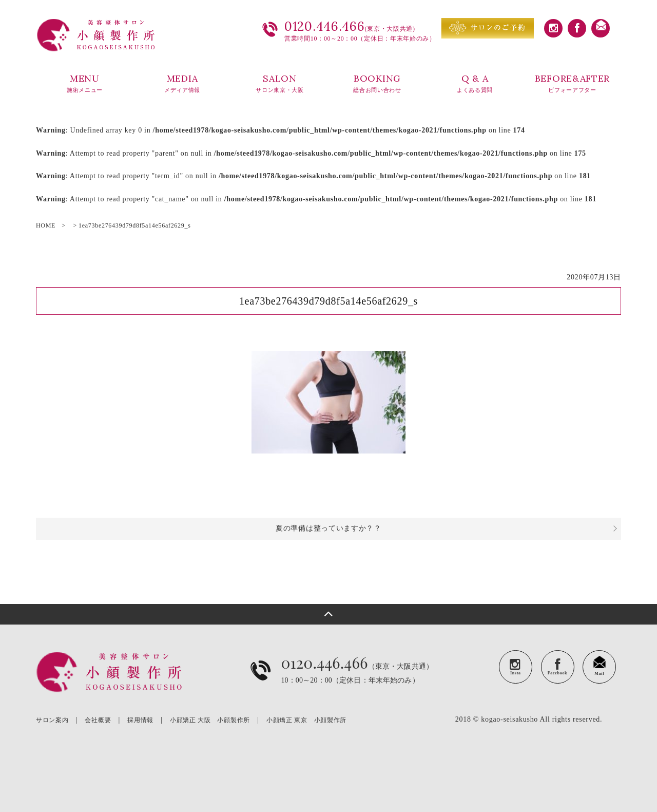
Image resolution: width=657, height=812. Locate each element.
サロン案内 (52, 720)
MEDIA (182, 84)
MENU (85, 84)
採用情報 (140, 720)
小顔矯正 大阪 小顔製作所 (210, 720)
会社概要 (98, 720)
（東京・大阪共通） (357, 678)
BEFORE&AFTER (572, 84)
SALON (280, 84)
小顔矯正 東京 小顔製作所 (306, 720)
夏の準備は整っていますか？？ (328, 528)
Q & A (475, 84)
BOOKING (377, 84)
